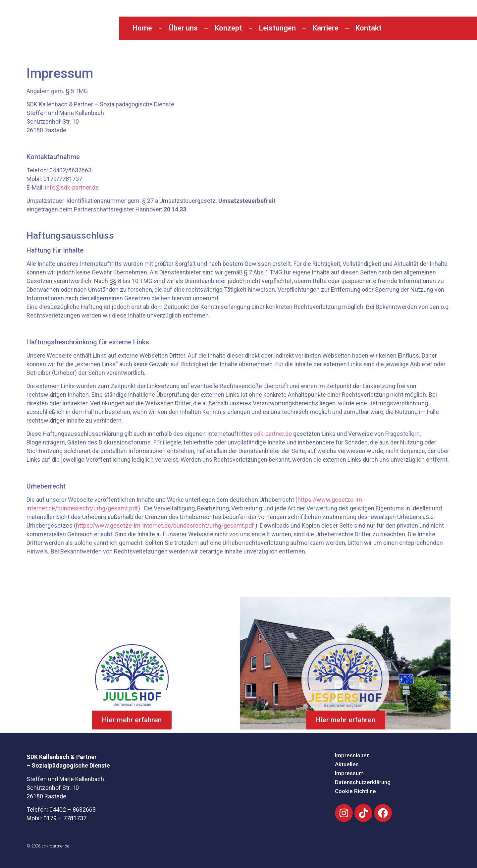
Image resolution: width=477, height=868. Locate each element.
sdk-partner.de (273, 434)
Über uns (183, 28)
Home (142, 28)
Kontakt (369, 28)
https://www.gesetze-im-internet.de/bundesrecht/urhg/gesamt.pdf (165, 525)
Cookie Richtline (355, 791)
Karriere (326, 28)
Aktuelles (347, 764)
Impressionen (352, 755)
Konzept (228, 28)
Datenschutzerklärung (363, 782)
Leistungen (277, 28)
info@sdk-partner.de (72, 187)
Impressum (349, 773)
